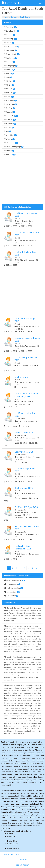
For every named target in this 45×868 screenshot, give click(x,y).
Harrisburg (10, 58)
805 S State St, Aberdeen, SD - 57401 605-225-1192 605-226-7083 (22, 419)
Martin (9, 85)
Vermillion (11, 135)
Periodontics (11, 596)
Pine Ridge (10, 100)
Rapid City (11, 104)
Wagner (9, 139)
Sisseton (10, 120)
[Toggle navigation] (40, 3)
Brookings (11, 39)
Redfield (10, 108)
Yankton (10, 154)
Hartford (10, 62)
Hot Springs (11, 66)
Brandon (10, 35)
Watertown (11, 143)
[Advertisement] (22, 181)
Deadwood (11, 50)
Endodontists (12, 592)
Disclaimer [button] (22, 860)
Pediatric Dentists (14, 588)
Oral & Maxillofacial (14, 580)
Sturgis (9, 127)
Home (6, 17)
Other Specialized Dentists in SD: (17, 576)
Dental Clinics (12, 841)
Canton (9, 43)
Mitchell (10, 93)
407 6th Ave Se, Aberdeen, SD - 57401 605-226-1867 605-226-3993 (22, 439)
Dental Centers (13, 844)
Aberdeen (11, 27)
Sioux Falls (11, 116)
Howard (10, 70)
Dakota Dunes (12, 46)
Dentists (14, 17)
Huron (9, 73)
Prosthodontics (12, 584)
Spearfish (10, 124)
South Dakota (25, 17)
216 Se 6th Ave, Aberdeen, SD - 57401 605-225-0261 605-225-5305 (22, 344)
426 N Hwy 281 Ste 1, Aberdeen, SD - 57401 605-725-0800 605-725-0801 (21, 219)
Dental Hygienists (14, 848)
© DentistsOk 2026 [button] (11, 854)
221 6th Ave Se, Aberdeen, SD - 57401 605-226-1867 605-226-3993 (22, 239)
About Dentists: (10, 602)
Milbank (10, 89)
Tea (8, 131)
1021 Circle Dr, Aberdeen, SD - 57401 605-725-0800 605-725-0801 (22, 494)
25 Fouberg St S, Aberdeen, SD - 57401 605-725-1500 (22, 364)
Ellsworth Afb (12, 54)
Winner (9, 151)
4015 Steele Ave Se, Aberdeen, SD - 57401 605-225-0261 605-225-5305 (22, 325)
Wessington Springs (14, 147)
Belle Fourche (12, 31)
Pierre (9, 97)
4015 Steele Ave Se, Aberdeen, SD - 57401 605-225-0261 (22, 552)
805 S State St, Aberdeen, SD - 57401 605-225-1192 (22, 258)
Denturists (11, 836)
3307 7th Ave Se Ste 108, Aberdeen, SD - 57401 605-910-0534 (21, 400)
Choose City (9, 22)
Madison (10, 81)
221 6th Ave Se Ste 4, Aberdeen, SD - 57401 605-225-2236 (22, 457)
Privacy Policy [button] (22, 865)
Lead (8, 77)
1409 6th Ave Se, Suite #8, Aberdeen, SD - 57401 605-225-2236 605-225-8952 (21, 513)
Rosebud (10, 112)
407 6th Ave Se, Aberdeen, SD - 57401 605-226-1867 (22, 382)
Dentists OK (11, 3)
